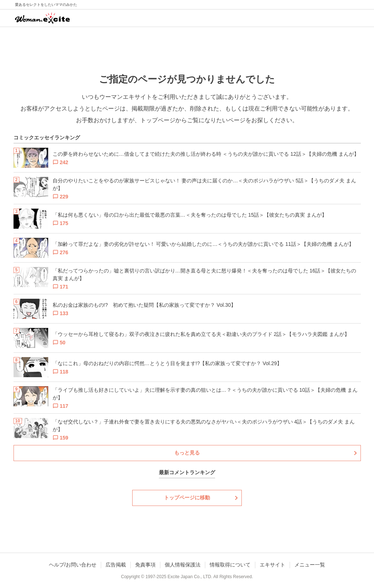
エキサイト (272, 565)
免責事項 (145, 565)
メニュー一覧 (310, 565)
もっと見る (187, 453)
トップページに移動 (187, 498)
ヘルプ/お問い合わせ (73, 565)
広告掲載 (116, 565)
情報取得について (230, 565)
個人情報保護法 (183, 565)
